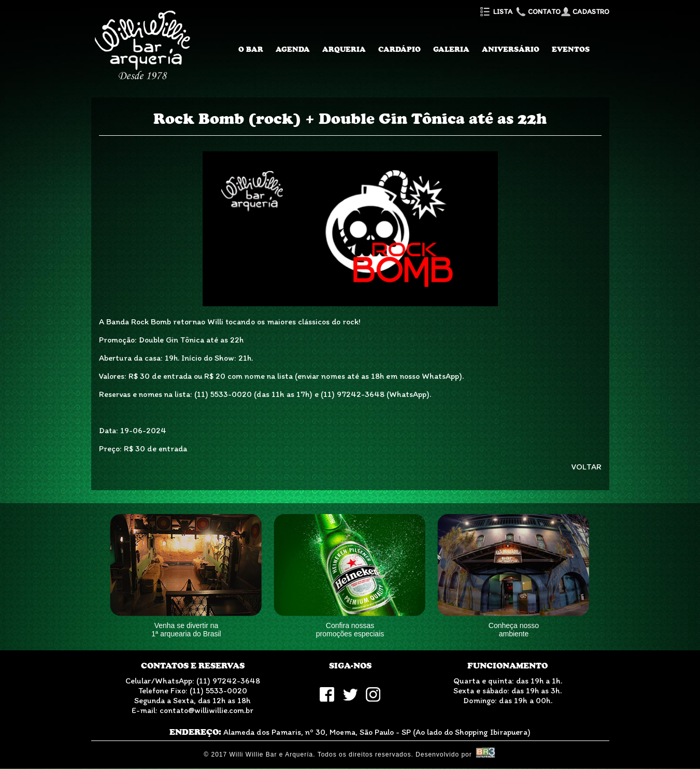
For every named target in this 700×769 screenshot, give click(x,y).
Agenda (293, 49)
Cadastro (585, 12)
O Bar (251, 49)
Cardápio (399, 49)
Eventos (571, 49)
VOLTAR (587, 467)
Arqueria (344, 49)
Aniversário (511, 49)
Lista (496, 12)
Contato (537, 12)
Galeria (451, 49)
